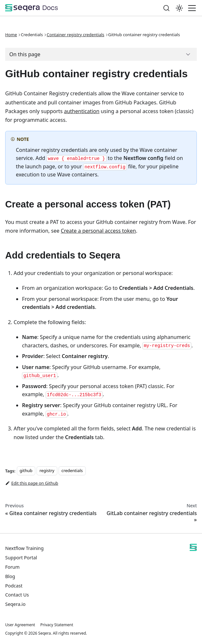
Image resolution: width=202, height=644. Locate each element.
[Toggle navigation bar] (192, 8)
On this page (25, 54)
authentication (82, 111)
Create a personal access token (98, 231)
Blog (10, 576)
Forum (12, 567)
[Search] (166, 8)
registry (47, 471)
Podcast (14, 586)
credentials (72, 471)
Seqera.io (15, 604)
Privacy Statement (57, 625)
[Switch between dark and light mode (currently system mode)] (179, 8)
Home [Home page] (11, 35)
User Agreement (20, 625)
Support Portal (21, 558)
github (26, 471)
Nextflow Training (24, 548)
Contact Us (17, 595)
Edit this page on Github (32, 483)
